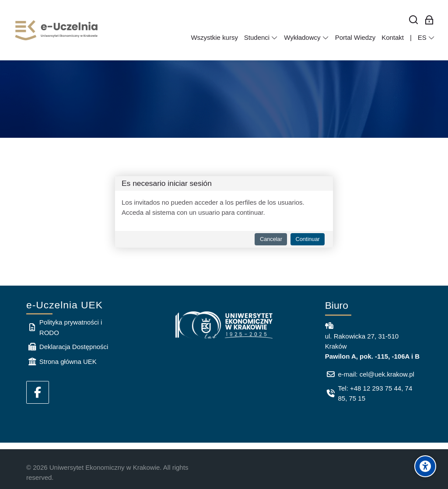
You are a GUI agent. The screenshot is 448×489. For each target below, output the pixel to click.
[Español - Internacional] (426, 38)
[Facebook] (38, 392)
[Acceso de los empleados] (429, 20)
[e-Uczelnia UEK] (57, 30)
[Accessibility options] (425, 466)
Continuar (307, 239)
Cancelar (271, 239)
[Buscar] (414, 20)
